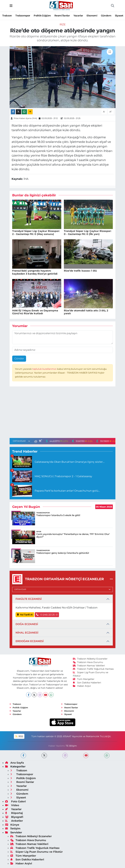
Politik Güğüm (42, 16)
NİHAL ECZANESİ (27, 633)
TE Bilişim (71, 746)
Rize (63, 24)
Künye (12, 825)
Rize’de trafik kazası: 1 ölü (80, 271)
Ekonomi (92, 16)
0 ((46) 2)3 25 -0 (47, 615)
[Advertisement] (62, 413)
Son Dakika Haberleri (87, 683)
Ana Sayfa (14, 763)
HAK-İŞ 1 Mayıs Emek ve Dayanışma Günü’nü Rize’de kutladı (35, 312)
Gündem (106, 16)
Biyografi (14, 817)
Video (12, 805)
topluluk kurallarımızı (45, 369)
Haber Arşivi (82, 686)
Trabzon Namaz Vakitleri (89, 666)
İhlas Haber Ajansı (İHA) (25, 118)
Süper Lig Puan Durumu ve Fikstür (37, 852)
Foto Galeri (15, 801)
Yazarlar (78, 16)
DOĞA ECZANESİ (27, 624)
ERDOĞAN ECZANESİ (30, 641)
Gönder (19, 358)
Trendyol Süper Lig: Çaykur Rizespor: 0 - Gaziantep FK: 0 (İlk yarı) (88, 232)
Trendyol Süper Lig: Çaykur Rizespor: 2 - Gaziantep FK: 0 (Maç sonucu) (36, 232)
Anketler (14, 821)
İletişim (13, 828)
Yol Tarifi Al (25, 615)
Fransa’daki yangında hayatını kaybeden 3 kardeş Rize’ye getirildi (35, 272)
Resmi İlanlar (62, 16)
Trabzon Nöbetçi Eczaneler (90, 659)
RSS (19, 736)
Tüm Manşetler (84, 679)
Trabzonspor (23, 16)
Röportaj (14, 813)
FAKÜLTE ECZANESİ (29, 599)
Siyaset (119, 16)
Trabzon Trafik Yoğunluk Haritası (93, 669)
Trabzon (7, 16)
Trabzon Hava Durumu (88, 662)
